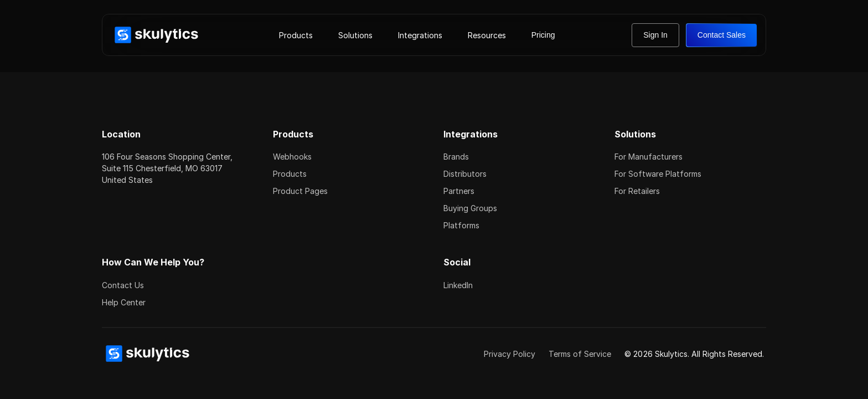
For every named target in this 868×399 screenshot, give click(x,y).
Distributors (465, 174)
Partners (459, 191)
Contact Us (123, 285)
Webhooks (292, 157)
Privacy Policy (510, 354)
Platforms (461, 225)
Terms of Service (580, 354)
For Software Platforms (658, 174)
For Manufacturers (649, 157)
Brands (456, 157)
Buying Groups (470, 208)
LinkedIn (458, 285)
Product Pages (300, 191)
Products (290, 174)
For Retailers (637, 191)
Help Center (124, 302)
